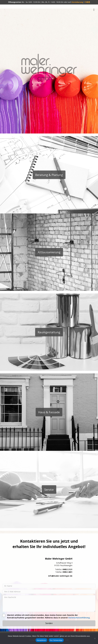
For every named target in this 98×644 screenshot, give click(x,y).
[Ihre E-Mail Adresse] (49, 592)
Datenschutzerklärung (79, 618)
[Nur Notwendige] (95, 638)
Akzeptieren (41, 640)
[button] (49, 623)
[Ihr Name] (49, 586)
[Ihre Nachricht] (49, 604)
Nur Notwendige (56, 640)
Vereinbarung (77, 2)
